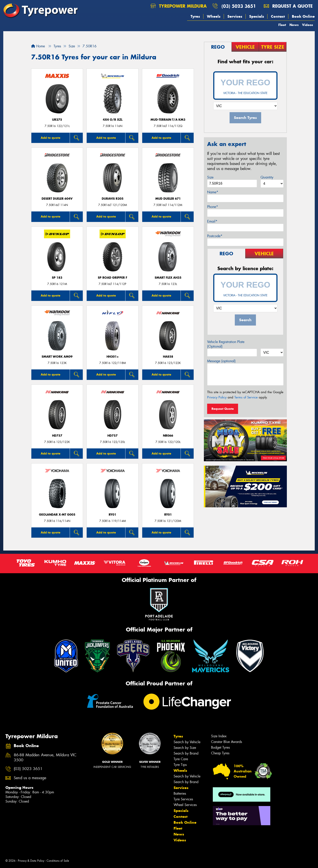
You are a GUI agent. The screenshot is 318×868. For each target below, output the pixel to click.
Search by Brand (186, 753)
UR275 (57, 120)
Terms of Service (246, 397)
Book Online (303, 16)
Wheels (214, 16)
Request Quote (223, 409)
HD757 (57, 436)
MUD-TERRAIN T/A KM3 (168, 120)
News (294, 25)
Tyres (195, 16)
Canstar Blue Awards (227, 742)
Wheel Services (185, 805)
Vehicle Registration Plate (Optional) (226, 344)
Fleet (282, 25)
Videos (308, 25)
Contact (278, 16)
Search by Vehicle (187, 742)
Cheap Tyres (220, 753)
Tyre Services (183, 799)
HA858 (168, 357)
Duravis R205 (113, 199)
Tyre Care (181, 759)
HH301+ (113, 357)
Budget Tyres (220, 747)
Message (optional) (221, 361)
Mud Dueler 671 (168, 199)
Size (210, 177)
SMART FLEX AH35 (168, 278)
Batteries (180, 793)
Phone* (213, 207)
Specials (257, 16)
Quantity (267, 177)
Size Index (219, 736)
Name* (213, 192)
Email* (212, 221)
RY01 (112, 515)
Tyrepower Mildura (179, 6)
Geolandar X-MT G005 (57, 515)
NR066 (168, 436)
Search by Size (185, 748)
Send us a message (30, 778)
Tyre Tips (180, 765)
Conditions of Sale (58, 861)
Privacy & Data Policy (31, 861)
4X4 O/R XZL (113, 120)
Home (38, 46)
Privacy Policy (217, 397)
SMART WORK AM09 (57, 357)
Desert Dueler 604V (57, 199)
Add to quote (51, 138)
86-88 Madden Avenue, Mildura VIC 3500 (45, 758)
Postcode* (215, 236)
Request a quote (288, 6)
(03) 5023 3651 (239, 6)
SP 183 (57, 278)
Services (235, 16)
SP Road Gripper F (112, 278)
